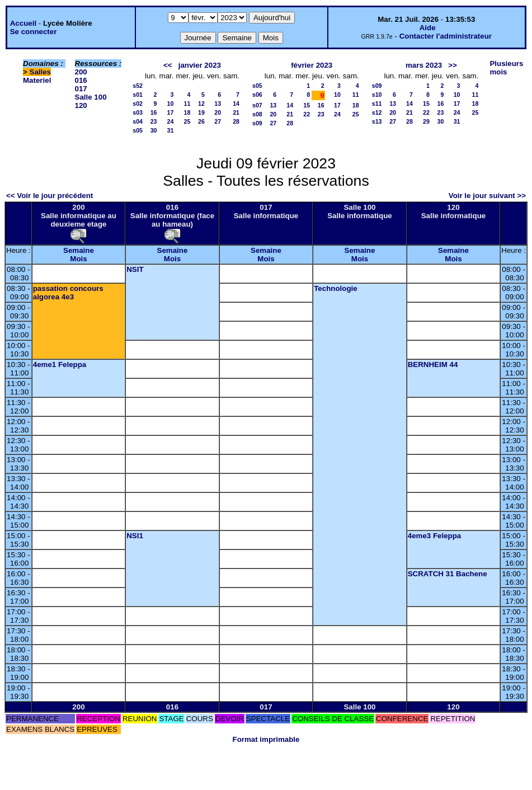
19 (201, 112)
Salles (41, 72)
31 (171, 130)
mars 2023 (424, 65)
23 (154, 121)
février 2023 (312, 65)
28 (236, 121)
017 (81, 89)
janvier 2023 (200, 65)
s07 (257, 105)
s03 (138, 112)
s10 (377, 95)
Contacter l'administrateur (446, 36)
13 (218, 104)
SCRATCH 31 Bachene (448, 574)
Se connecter (34, 32)
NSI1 (135, 536)
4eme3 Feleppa (435, 536)
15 (307, 105)
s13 (377, 121)
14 (236, 104)
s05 (138, 130)
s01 (138, 95)
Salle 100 (91, 97)
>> (453, 65)
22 (307, 114)
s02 (138, 104)
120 (81, 105)
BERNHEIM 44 (433, 365)
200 (81, 72)
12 (201, 104)
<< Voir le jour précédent (50, 196)
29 (426, 121)
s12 (377, 112)
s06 (257, 95)
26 (201, 121)
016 (81, 80)
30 (154, 130)
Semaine (79, 250)
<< (168, 65)
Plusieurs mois (506, 68)
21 (236, 112)
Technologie (336, 288)
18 (187, 112)
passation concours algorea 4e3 (68, 293)
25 (187, 121)
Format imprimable (266, 739)
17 (171, 112)
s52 (138, 86)
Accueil (23, 23)
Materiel (37, 80)
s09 (257, 123)
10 (171, 104)
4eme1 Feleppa (60, 365)
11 (187, 104)
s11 (377, 104)
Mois (78, 259)
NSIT (135, 269)
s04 (138, 121)
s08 (257, 114)
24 (171, 121)
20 (218, 112)
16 (154, 112)
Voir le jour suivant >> (487, 196)
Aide (428, 28)
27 (218, 121)
